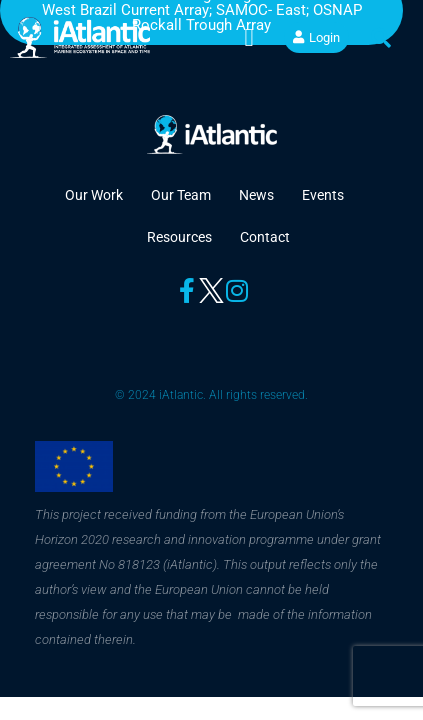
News (256, 195)
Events (323, 195)
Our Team (181, 195)
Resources (179, 237)
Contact (265, 237)
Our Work (94, 195)
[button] (249, 38)
